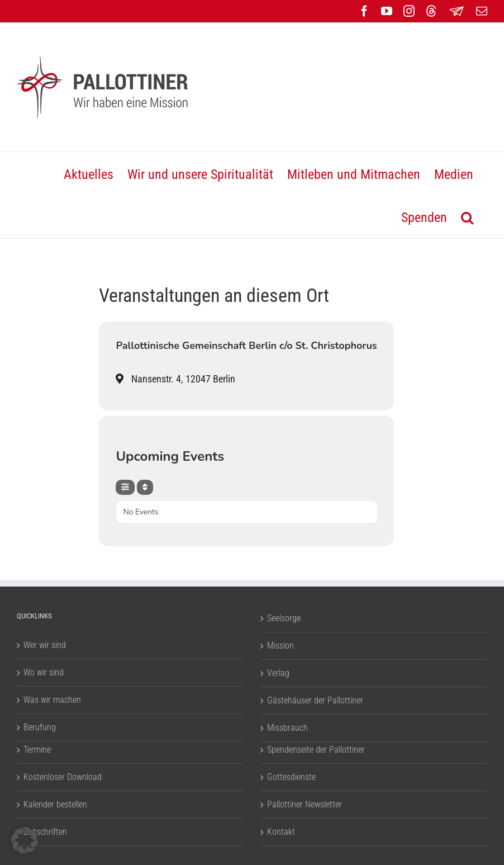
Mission (280, 646)
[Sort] (145, 487)
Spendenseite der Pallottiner (316, 750)
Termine (37, 750)
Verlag (278, 673)
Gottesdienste (291, 777)
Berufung (40, 727)
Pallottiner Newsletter (305, 804)
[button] (467, 217)
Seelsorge (284, 618)
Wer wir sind (45, 645)
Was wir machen (52, 700)
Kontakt (281, 832)
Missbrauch (287, 728)
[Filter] (125, 487)
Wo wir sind (44, 672)
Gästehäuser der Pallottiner (315, 700)
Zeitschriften (45, 832)
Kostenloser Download (63, 777)
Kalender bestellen (55, 804)
